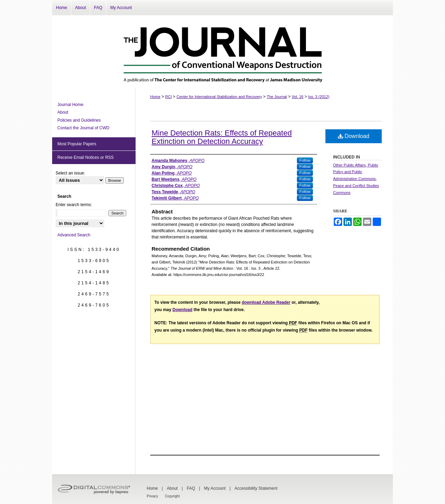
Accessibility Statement (256, 488)
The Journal (277, 97)
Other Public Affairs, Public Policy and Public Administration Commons (356, 172)
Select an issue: (70, 173)
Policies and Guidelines (79, 120)
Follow (305, 160)
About (63, 112)
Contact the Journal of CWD (83, 128)
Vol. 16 (298, 97)
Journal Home (70, 105)
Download (354, 136)
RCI (168, 97)
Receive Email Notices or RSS (86, 157)
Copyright (172, 496)
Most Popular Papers (77, 144)
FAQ (191, 488)
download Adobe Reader (266, 302)
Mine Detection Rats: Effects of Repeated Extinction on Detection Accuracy (222, 137)
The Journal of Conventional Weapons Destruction (222, 51)
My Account (215, 488)
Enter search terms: (74, 205)
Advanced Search (74, 235)
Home (155, 97)
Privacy (152, 496)
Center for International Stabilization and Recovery (219, 97)
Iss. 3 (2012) (319, 97)
